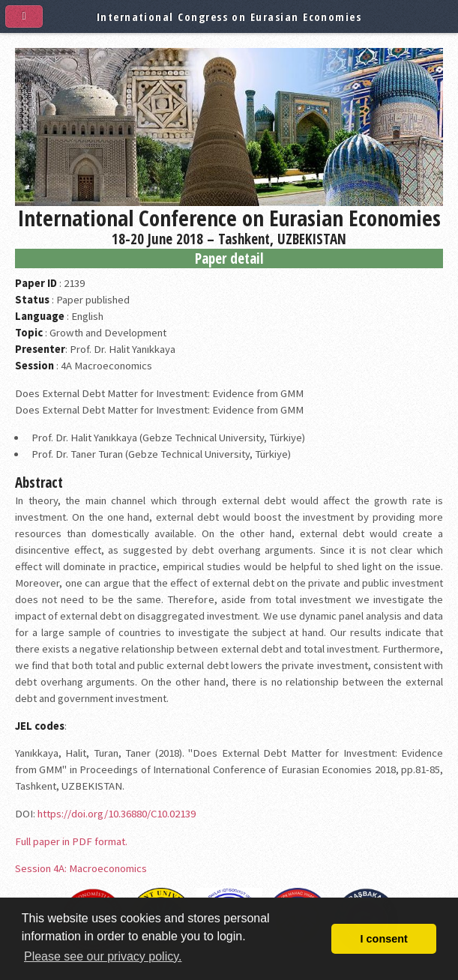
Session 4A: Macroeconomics (81, 868)
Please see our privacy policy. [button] (103, 956)
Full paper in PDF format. (71, 841)
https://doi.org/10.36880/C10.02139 (117, 814)
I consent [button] (384, 939)
